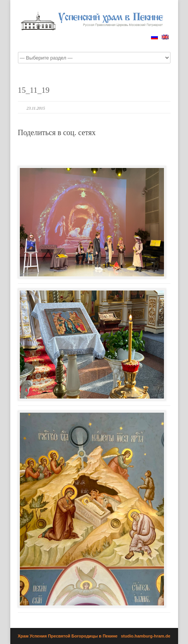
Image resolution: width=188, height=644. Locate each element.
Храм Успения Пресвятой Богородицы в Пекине (68, 636)
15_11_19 (34, 90)
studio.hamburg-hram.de (146, 636)
